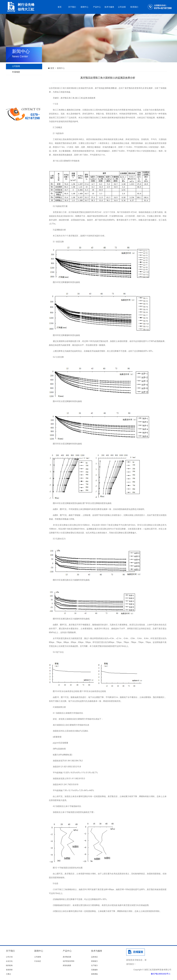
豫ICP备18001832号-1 (161, 974)
